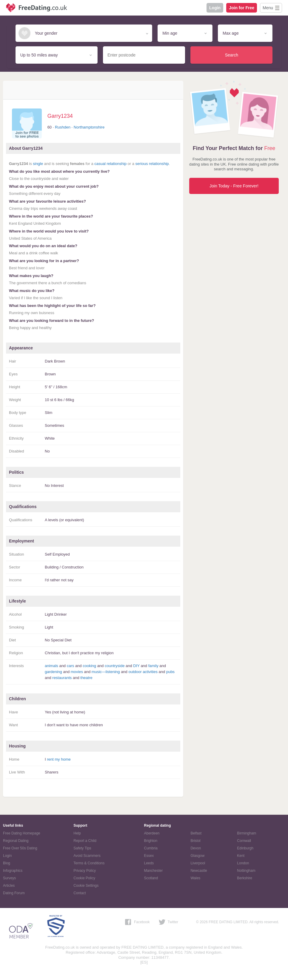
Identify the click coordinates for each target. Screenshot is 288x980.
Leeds (149, 863)
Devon (196, 848)
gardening (53, 672)
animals (51, 666)
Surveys (9, 878)
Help (77, 833)
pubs (170, 672)
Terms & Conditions (89, 863)
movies (77, 672)
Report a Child (85, 841)
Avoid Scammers (87, 856)
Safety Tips (82, 848)
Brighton (151, 841)
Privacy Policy (85, 871)
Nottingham (246, 871)
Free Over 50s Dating (20, 848)
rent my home (59, 759)
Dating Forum (14, 893)
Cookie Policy (84, 878)
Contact (80, 893)
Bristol (195, 841)
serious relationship (152, 164)
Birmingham (247, 833)
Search (232, 55)
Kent (241, 856)
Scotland (151, 878)
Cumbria (151, 848)
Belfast (196, 833)
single (38, 164)
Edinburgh (245, 848)
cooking (89, 666)
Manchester (154, 871)
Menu (268, 8)
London (243, 863)
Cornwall (244, 841)
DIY (136, 666)
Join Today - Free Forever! (234, 186)
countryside (115, 666)
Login (215, 8)
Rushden (63, 127)
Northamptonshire (89, 127)
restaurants (62, 678)
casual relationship (110, 164)
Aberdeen (152, 833)
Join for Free (242, 8)
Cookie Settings (86, 886)
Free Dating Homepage (22, 833)
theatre (86, 678)
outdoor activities (143, 672)
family (153, 666)
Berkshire (245, 878)
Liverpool (198, 863)
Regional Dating (16, 841)
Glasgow (197, 856)
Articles (9, 886)
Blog (7, 863)
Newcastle (199, 871)
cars (71, 666)
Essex (149, 856)
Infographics (13, 871)
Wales (195, 878)
